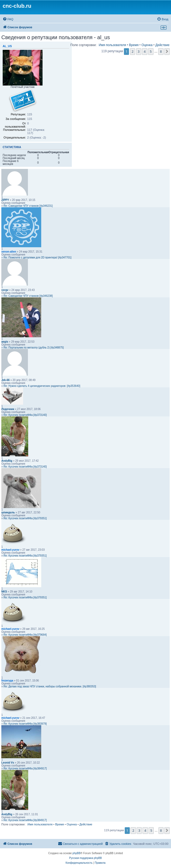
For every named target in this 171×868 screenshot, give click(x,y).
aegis (5, 342)
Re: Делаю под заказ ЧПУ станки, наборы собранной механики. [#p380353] (50, 686)
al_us (7, 46)
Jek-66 (5, 380)
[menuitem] (8, 19)
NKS (4, 592)
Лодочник (8, 409)
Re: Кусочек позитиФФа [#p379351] (25, 518)
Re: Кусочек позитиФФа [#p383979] (25, 724)
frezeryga (7, 681)
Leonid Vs (8, 763)
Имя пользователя (112, 45)
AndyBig (7, 461)
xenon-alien (9, 252)
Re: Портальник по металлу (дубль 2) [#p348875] (34, 348)
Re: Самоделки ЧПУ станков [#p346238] (28, 296)
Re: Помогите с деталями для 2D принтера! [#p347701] (37, 257)
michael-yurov (10, 550)
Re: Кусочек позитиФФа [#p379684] (25, 635)
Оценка (147, 45)
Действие (162, 45)
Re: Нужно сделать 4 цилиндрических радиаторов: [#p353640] (42, 386)
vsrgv (5, 290)
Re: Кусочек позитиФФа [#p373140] (25, 415)
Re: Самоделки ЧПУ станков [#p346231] (28, 206)
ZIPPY (5, 200)
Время (134, 45)
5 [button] (151, 51)
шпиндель (8, 512)
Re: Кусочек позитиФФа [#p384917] (25, 768)
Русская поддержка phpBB (85, 858)
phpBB (77, 853)
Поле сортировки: (84, 45)
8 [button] (161, 51)
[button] (167, 51)
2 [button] (133, 51)
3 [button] (139, 51)
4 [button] (145, 51)
